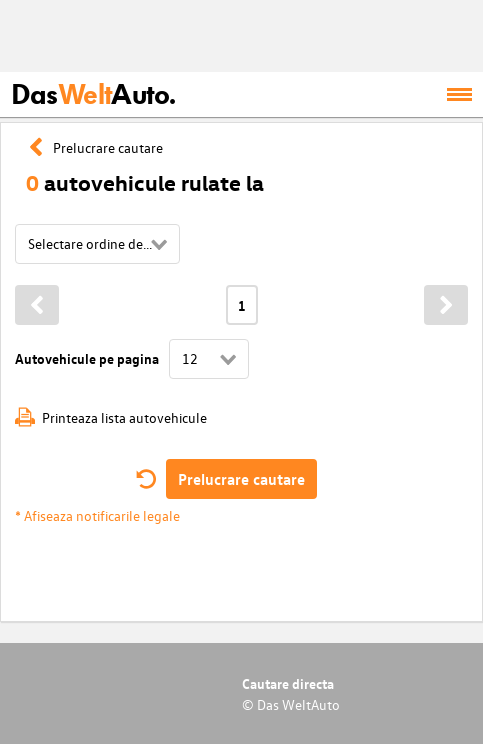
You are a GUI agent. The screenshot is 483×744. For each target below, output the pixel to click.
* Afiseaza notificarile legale (97, 515)
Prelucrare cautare (241, 479)
